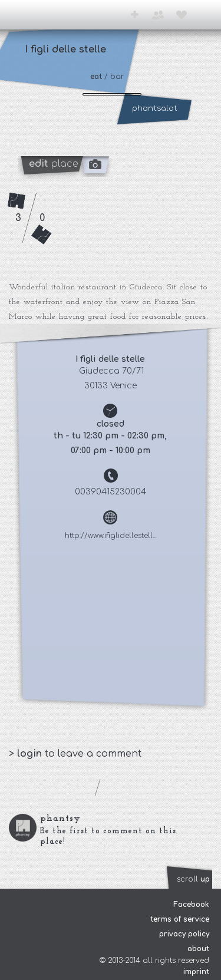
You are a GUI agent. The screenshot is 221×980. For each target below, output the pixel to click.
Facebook (191, 905)
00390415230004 (111, 492)
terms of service (180, 919)
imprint (196, 972)
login (31, 754)
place (54, 164)
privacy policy (184, 934)
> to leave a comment (75, 754)
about (198, 949)
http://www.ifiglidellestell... (111, 536)
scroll (193, 879)
